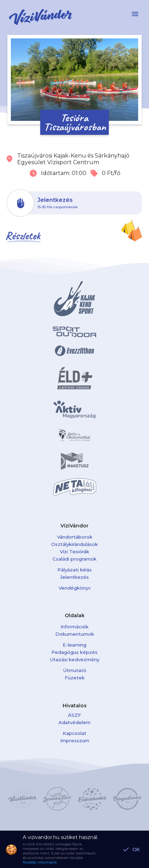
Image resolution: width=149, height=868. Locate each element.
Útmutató (75, 670)
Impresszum (75, 741)
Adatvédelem (74, 722)
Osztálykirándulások (74, 544)
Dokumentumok (75, 634)
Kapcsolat (74, 733)
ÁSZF (74, 715)
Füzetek (75, 678)
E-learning (74, 645)
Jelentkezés (74, 577)
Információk (74, 627)
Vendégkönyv (75, 588)
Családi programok (74, 559)
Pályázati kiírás (74, 570)
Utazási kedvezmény (74, 659)
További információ (40, 862)
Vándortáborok (75, 537)
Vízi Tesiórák (74, 552)
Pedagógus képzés (74, 652)
